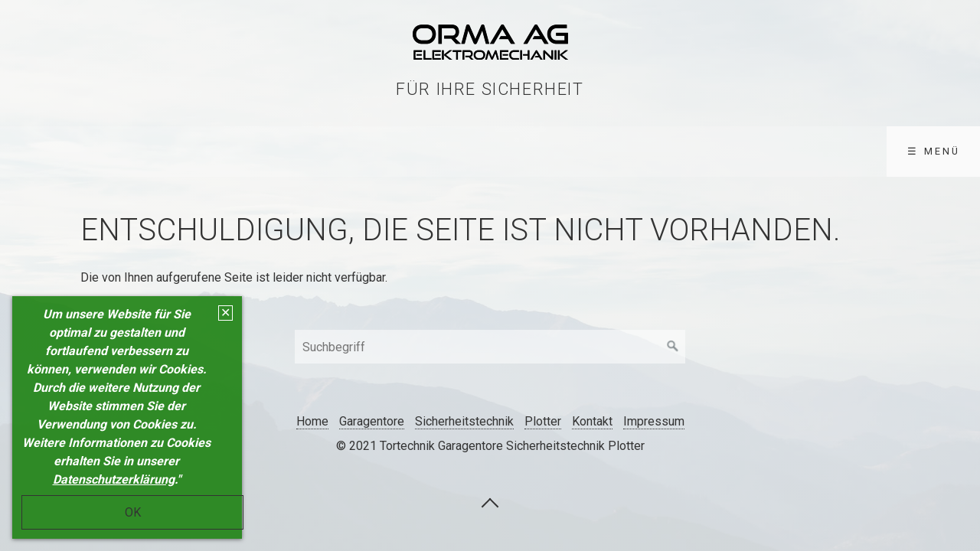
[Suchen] (673, 347)
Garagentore (372, 421)
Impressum (654, 421)
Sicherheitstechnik (464, 421)
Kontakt (592, 421)
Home (312, 421)
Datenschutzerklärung (114, 479)
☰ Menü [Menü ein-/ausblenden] (934, 151)
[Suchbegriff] (490, 347)
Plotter (543, 421)
